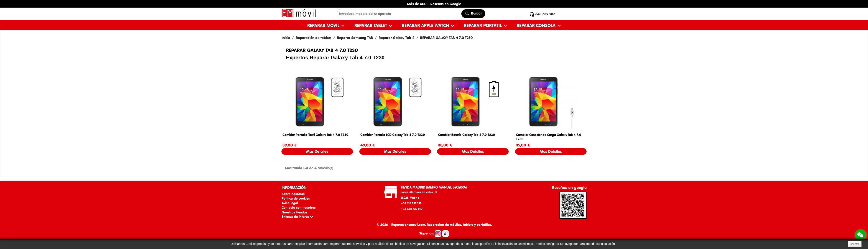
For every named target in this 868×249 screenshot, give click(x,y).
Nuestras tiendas (294, 212)
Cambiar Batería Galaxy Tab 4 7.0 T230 (467, 135)
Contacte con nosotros (299, 207)
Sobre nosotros (293, 194)
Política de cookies (296, 198)
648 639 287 (545, 14)
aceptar (855, 244)
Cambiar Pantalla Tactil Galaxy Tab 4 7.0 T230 (315, 135)
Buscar (473, 14)
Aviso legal (290, 203)
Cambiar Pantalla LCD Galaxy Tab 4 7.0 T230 (393, 135)
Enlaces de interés (297, 217)
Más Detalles (317, 151)
